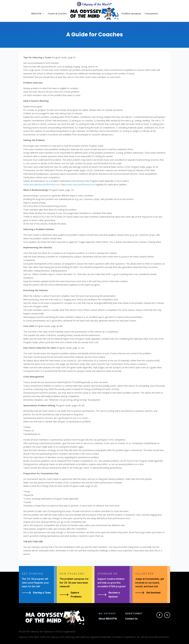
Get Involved (153, 593)
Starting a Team (42, 593)
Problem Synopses (131, 14)
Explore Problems (76, 595)
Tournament (151, 14)
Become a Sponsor (114, 595)
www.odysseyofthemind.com (81, 184)
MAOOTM (36, 14)
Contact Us (131, 619)
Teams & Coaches (57, 14)
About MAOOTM (108, 619)
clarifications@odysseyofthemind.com (41, 184)
